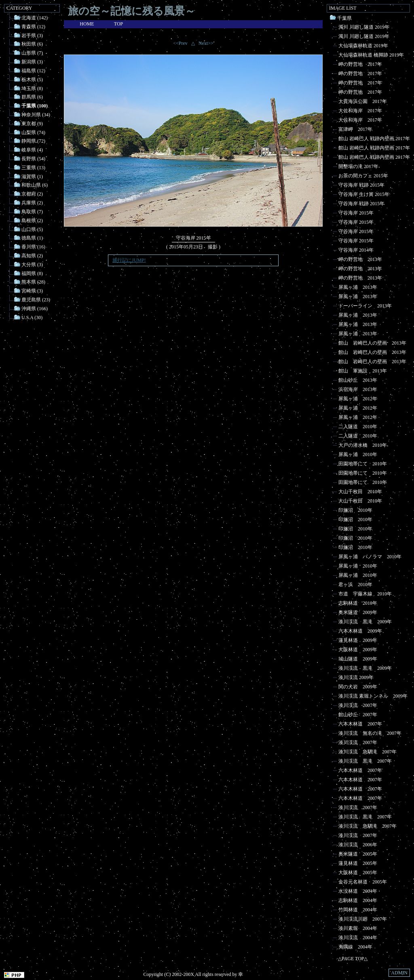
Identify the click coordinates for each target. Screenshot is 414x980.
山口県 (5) (32, 229)
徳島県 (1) (32, 238)
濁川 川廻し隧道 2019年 (364, 27)
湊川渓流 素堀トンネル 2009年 (373, 696)
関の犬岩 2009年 (358, 687)
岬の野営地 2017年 (360, 64)
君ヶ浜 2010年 (355, 585)
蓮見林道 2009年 (358, 640)
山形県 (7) (32, 53)
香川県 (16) (33, 247)
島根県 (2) (32, 221)
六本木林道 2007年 (360, 724)
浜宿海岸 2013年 (358, 389)
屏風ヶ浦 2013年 (358, 287)
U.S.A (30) (32, 317)
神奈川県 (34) (36, 115)
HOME (87, 24)
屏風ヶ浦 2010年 (358, 454)
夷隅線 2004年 (355, 947)
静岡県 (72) (33, 141)
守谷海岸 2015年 (356, 213)
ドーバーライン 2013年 (365, 306)
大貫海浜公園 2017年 (363, 101)
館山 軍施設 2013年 (363, 371)
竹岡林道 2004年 (358, 910)
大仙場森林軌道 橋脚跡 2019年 (371, 55)
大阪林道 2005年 (358, 873)
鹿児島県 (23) (36, 300)
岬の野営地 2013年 (360, 259)
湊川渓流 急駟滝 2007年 (368, 752)
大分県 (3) (32, 265)
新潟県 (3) (32, 62)
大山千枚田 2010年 (360, 492)
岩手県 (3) (32, 35)
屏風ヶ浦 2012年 (358, 399)
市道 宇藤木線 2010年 (365, 594)
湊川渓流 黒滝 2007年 (365, 761)
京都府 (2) (32, 194)
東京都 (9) (32, 124)
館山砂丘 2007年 (358, 715)
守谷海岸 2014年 (356, 250)
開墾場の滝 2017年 (358, 166)
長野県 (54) (33, 159)
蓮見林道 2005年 (358, 863)
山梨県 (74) (33, 132)
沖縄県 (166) (35, 309)
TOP (118, 24)
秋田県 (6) (32, 44)
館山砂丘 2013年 (358, 380)
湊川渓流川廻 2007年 (363, 919)
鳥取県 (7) (32, 212)
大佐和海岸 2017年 (360, 111)
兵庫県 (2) (32, 203)
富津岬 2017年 (355, 129)
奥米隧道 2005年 (358, 854)
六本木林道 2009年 (360, 631)
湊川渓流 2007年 (358, 705)
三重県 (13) (33, 168)
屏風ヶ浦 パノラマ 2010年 (370, 557)
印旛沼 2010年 (355, 510)
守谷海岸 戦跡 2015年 (361, 185)
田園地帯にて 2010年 (363, 464)
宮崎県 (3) (32, 291)
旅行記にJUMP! (129, 260)
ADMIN (399, 973)
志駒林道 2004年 (358, 900)
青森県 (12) (33, 27)
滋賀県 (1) (32, 176)
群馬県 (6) (32, 97)
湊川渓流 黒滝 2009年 (365, 622)
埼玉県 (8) (32, 88)
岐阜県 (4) (32, 150)
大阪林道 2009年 (358, 650)
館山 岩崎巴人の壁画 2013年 (372, 343)
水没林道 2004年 (358, 891)
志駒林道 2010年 (358, 603)
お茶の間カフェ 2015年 (363, 176)
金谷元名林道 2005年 (363, 882)
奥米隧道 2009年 (358, 612)
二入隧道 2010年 (358, 427)
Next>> (206, 43)
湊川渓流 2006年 (358, 845)
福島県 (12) (33, 71)
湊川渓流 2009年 (356, 677)
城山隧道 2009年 (358, 659)
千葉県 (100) (35, 106)
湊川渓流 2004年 (358, 938)
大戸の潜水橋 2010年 (363, 445)
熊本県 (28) (33, 282)
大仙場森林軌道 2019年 (363, 46)
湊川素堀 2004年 (358, 928)
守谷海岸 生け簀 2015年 (364, 194)
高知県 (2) (32, 256)
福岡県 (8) (32, 273)
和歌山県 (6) (35, 185)
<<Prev (180, 43)
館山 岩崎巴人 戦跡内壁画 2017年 (374, 139)
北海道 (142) (35, 18)
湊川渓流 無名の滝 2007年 (370, 733)
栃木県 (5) (32, 80)
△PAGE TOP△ (353, 959)
